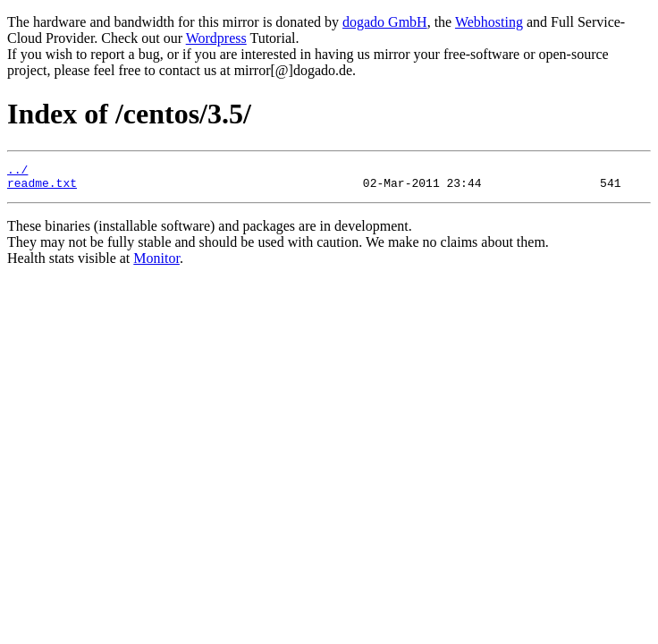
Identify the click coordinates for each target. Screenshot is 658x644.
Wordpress (216, 38)
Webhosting (489, 22)
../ (17, 172)
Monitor (156, 263)
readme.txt (42, 188)
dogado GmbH (385, 22)
